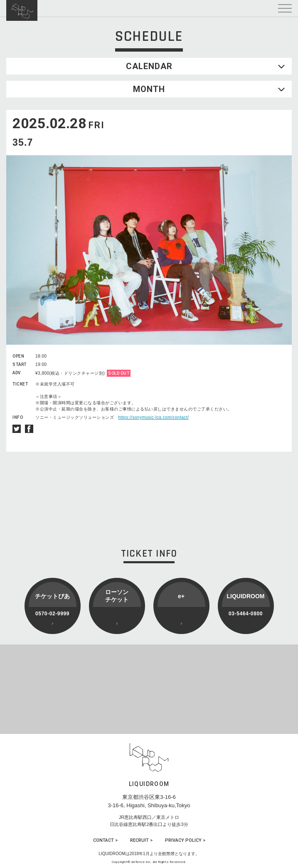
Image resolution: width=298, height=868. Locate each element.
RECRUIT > (141, 840)
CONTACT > (105, 840)
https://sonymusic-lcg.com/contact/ (154, 417)
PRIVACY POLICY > (185, 840)
